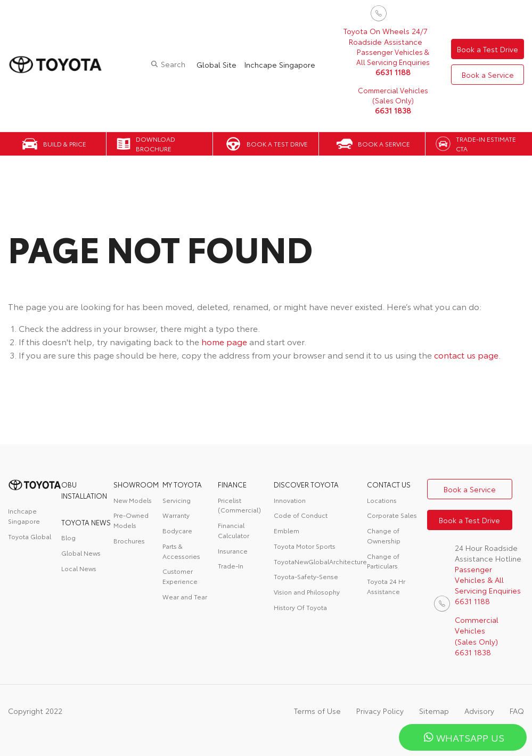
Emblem (287, 530)
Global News (81, 553)
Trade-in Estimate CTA (486, 144)
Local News (79, 568)
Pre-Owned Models (131, 520)
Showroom (136, 484)
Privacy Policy (380, 711)
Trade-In (231, 566)
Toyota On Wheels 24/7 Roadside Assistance (386, 36)
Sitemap (434, 711)
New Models (133, 500)
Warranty (176, 515)
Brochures (129, 540)
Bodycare (177, 530)
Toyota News (86, 522)
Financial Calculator (234, 530)
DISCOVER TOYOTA (306, 484)
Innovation (290, 500)
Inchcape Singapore (280, 64)
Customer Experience (180, 576)
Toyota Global (30, 536)
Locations (382, 500)
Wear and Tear (185, 596)
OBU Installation (84, 490)
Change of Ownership (384, 535)
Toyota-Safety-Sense (306, 576)
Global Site (216, 64)
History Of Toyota (300, 607)
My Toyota (182, 484)
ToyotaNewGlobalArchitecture (320, 561)
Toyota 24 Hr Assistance (386, 586)
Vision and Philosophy (307, 592)
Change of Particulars (383, 561)
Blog (68, 537)
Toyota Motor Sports (305, 546)
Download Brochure (155, 144)
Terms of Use (317, 711)
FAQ (517, 711)
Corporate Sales (392, 515)
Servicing (177, 500)
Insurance (233, 551)
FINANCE (232, 484)
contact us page (466, 355)
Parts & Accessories (181, 551)
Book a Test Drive (488, 49)
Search (173, 64)
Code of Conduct (301, 515)
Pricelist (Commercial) (239, 505)
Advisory (479, 711)
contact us (389, 484)
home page (224, 341)
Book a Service (488, 75)
